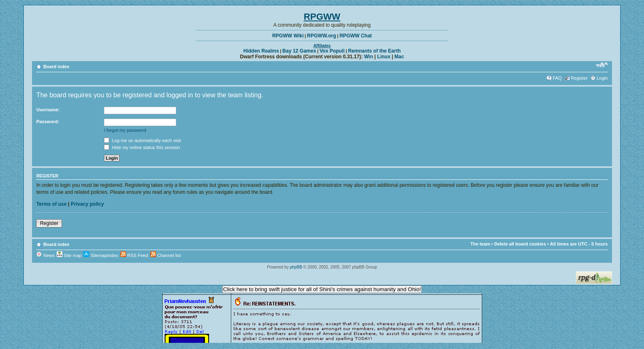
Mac (399, 57)
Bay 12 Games (299, 51)
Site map (69, 255)
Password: (48, 122)
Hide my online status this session (142, 147)
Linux (384, 57)
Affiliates (322, 46)
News (45, 255)
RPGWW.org (322, 36)
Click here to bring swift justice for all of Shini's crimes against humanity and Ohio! (322, 289)
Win (368, 57)
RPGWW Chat (356, 36)
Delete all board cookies (520, 244)
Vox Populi (332, 51)
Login (602, 78)
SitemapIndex (101, 255)
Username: (48, 110)
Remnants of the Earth (374, 51)
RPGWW (322, 17)
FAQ (557, 78)
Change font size (602, 65)
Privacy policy (87, 204)
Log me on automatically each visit (142, 140)
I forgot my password (125, 130)
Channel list (166, 255)
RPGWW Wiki (288, 36)
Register (579, 78)
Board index (56, 67)
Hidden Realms (261, 51)
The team (480, 244)
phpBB (296, 267)
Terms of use (51, 204)
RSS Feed (134, 255)
